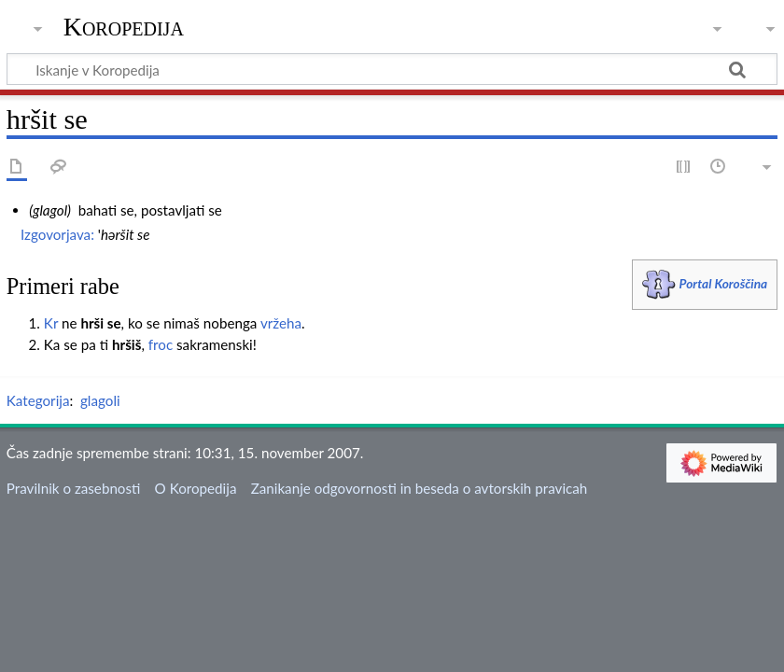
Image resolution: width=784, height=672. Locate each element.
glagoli (100, 400)
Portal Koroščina (724, 283)
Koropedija (124, 27)
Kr (51, 323)
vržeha (281, 323)
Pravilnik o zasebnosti (74, 488)
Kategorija (38, 400)
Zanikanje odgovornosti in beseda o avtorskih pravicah (420, 488)
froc (161, 344)
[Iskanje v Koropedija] (392, 69)
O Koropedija (196, 488)
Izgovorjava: (57, 234)
